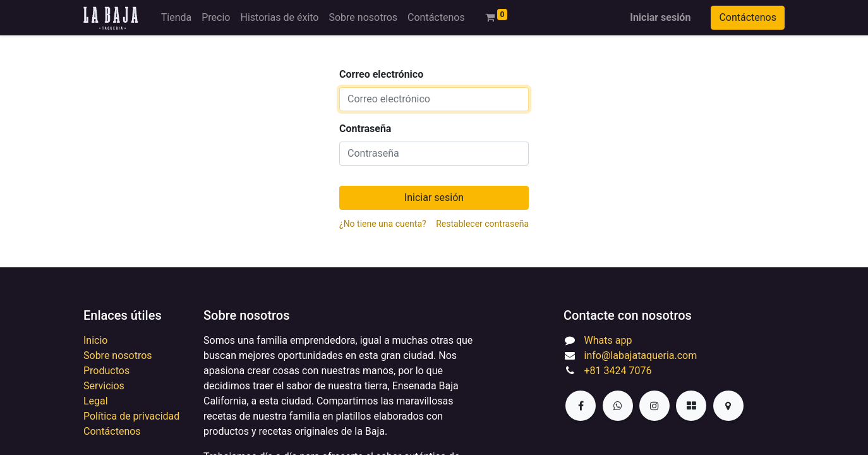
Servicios (104, 386)
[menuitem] (176, 18)
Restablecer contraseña (482, 224)
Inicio (95, 340)
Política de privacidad (131, 416)
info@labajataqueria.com (641, 355)
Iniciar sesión (660, 17)
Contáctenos (748, 17)
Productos (106, 371)
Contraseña (365, 129)
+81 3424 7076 (618, 371)
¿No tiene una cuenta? (383, 224)
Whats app (608, 340)
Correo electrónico (381, 74)
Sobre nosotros (118, 355)
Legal (96, 401)
